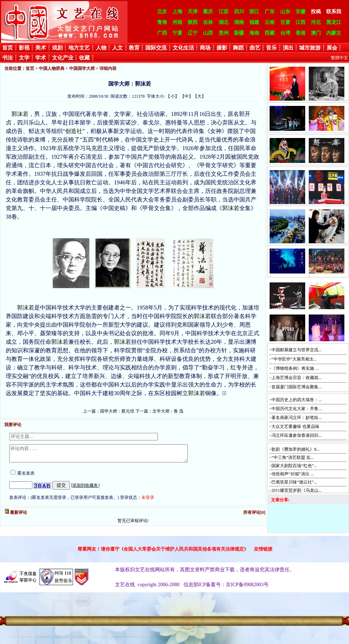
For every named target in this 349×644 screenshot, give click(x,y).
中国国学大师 (82, 68)
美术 (41, 48)
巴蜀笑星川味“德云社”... (294, 482)
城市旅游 (310, 48)
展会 (332, 48)
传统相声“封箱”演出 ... (293, 474)
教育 (134, 48)
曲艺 (255, 48)
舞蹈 (238, 48)
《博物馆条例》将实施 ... (295, 368)
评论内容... (109, 455)
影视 (24, 48)
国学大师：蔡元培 (117, 411)
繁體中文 (339, 58)
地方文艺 (79, 48)
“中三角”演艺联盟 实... (293, 458)
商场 (205, 48)
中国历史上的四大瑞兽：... (296, 400)
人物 (101, 48)
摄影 (222, 48)
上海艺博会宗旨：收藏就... (296, 378)
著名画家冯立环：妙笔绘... (296, 418)
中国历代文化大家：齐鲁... (296, 409)
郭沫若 (20, 114)
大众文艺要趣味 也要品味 (295, 426)
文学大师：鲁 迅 (168, 411)
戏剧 (57, 48)
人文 (118, 48)
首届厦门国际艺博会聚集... (296, 387)
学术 (41, 58)
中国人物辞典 (52, 68)
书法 (7, 58)
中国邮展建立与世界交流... (296, 350)
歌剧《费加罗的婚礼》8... (295, 449)
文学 (24, 58)
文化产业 (63, 58)
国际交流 (156, 48)
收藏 (84, 58)
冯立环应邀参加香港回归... (296, 435)
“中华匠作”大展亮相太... (294, 359)
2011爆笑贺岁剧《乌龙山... (296, 490)
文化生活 (183, 48)
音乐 (271, 48)
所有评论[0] (254, 516)
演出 (288, 48)
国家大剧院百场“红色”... (294, 466)
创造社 (74, 131)
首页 (7, 48)
